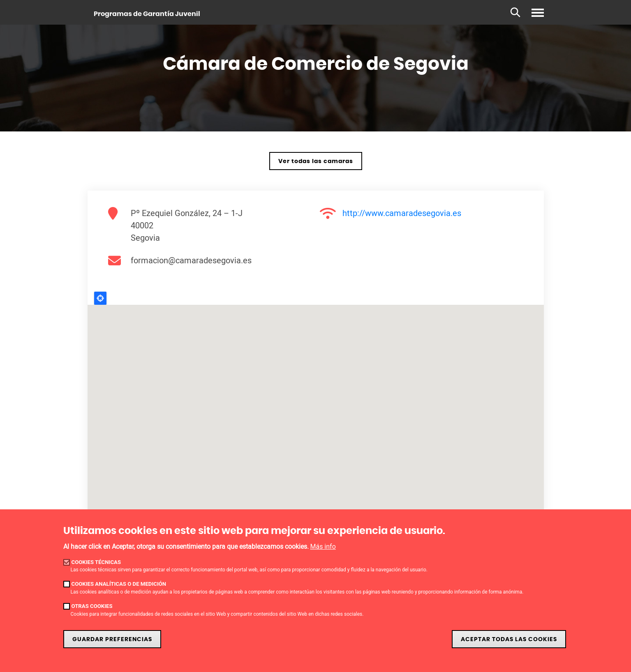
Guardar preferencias (112, 639)
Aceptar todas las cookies (509, 639)
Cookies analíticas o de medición (119, 584)
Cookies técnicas (96, 562)
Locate (100, 298)
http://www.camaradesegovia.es (402, 213)
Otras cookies (92, 606)
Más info (323, 547)
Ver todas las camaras (316, 161)
